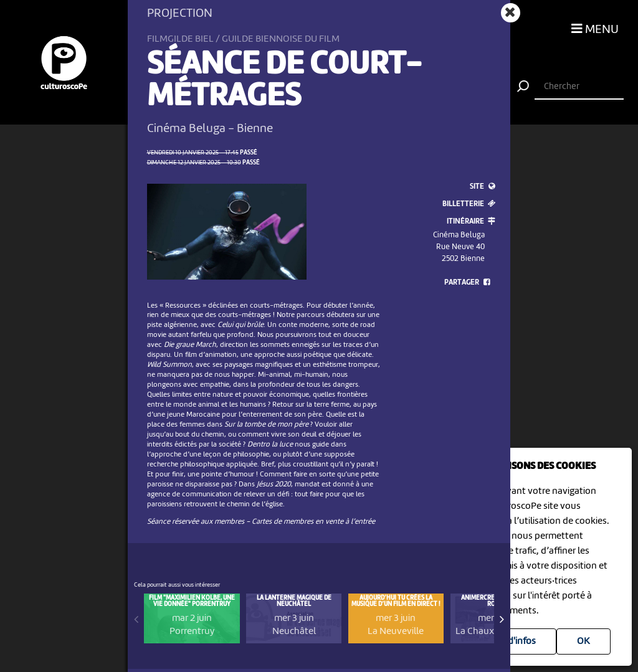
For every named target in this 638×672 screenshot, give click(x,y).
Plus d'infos (512, 641)
